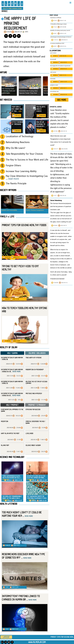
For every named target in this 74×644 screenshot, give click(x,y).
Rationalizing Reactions (18, 142)
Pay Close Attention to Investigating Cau (27, 178)
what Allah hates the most (10, 433)
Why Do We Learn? (15, 148)
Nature (4, 72)
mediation (5, 421)
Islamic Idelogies (37, 353)
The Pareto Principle (16, 184)
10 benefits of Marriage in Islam (58, 24)
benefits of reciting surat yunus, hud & (60, 31)
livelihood (29, 433)
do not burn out (54, 92)
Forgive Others (13, 166)
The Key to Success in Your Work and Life (27, 160)
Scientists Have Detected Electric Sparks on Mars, (36, 478)
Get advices (6, 100)
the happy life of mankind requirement (60, 66)
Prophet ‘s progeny (37, 405)
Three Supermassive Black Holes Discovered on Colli (12, 478)
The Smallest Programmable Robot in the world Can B (12, 498)
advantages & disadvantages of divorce (61, 37)
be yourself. (53, 59)
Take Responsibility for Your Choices (24, 154)
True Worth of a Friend (33, 358)
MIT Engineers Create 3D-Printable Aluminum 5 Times (37, 498)
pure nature (53, 53)
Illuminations (55, 51)
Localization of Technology (20, 137)
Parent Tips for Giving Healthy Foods (24, 225)
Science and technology (12, 457)
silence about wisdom (33, 445)
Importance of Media (56, 18)
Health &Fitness (9, 504)
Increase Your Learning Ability (21, 171)
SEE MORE (62, 100)
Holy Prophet (12, 405)
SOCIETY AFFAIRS (8, 190)
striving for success (33, 409)
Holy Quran (12, 353)
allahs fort (5, 445)
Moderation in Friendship (35, 370)
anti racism (53, 72)
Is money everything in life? (57, 43)
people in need (54, 85)
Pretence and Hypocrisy (34, 393)
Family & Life (7, 217)
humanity (53, 79)
